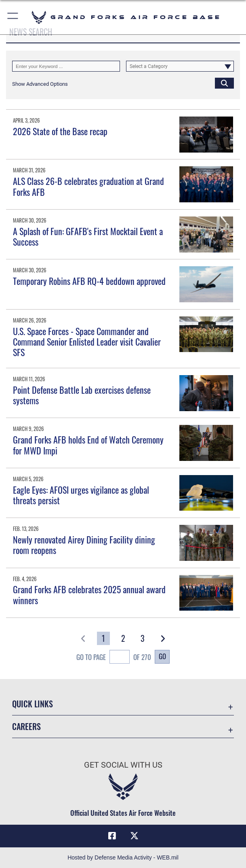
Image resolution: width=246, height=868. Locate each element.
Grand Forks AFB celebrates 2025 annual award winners (89, 594)
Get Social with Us (123, 765)
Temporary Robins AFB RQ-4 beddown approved (89, 281)
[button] (13, 17)
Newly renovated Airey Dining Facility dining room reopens (84, 545)
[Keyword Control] (66, 66)
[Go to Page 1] (103, 638)
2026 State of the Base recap (60, 131)
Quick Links (33, 704)
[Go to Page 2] (123, 638)
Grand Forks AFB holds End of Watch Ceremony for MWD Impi (88, 445)
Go (162, 656)
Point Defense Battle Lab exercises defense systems (82, 395)
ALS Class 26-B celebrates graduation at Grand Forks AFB (88, 186)
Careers (26, 726)
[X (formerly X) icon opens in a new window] (134, 836)
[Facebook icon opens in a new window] (112, 836)
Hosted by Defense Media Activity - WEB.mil (123, 857)
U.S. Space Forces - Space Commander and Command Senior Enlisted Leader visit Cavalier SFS (87, 342)
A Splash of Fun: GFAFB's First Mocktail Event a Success (88, 236)
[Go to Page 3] (143, 638)
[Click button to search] (224, 83)
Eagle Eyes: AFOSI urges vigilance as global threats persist (81, 495)
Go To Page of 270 (114, 658)
